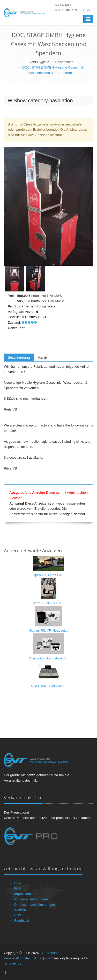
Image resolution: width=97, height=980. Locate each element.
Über (18, 883)
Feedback (22, 921)
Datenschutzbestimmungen (35, 905)
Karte (43, 357)
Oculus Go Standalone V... (48, 658)
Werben (20, 910)
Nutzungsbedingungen (31, 899)
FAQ (18, 888)
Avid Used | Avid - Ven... (48, 686)
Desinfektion (64, 62)
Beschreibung (19, 357)
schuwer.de (13, 963)
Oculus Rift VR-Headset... (48, 630)
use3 (49, 958)
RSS (18, 915)
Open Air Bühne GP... (48, 575)
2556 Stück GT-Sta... (48, 603)
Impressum (23, 894)
